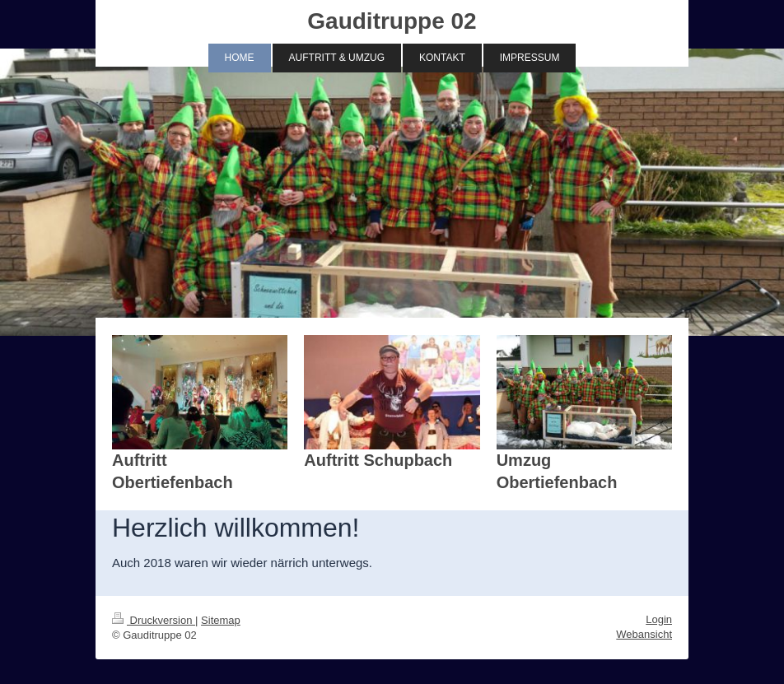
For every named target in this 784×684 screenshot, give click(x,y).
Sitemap (221, 620)
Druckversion (154, 620)
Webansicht (644, 634)
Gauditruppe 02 (392, 21)
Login (659, 619)
